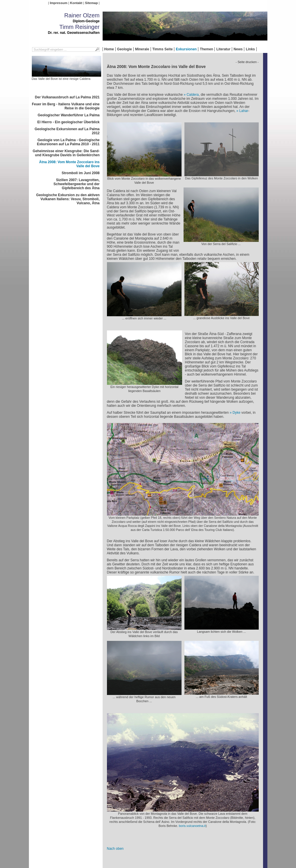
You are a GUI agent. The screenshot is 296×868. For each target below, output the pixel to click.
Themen (206, 49)
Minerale (142, 49)
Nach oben (115, 849)
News (238, 49)
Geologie (124, 49)
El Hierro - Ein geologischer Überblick (68, 122)
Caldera (193, 95)
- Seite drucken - (247, 62)
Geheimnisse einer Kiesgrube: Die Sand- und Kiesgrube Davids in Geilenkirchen (66, 153)
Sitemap (91, 3)
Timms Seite (162, 49)
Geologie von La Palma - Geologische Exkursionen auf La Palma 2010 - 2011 (68, 142)
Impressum (59, 3)
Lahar (244, 111)
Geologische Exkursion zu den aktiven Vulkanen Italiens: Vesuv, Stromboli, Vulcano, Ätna (68, 199)
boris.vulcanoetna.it (192, 826)
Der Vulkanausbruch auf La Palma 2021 (67, 97)
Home (109, 49)
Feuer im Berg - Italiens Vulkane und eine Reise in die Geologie (66, 106)
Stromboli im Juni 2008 (81, 173)
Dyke (236, 413)
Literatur (223, 49)
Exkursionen (186, 49)
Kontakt (76, 3)
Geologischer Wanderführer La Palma (69, 115)
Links (250, 49)
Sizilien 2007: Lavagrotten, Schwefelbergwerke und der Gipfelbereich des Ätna (76, 184)
